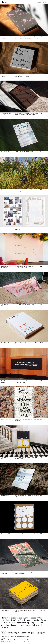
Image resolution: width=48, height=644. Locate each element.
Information (42, 2)
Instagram (27, 641)
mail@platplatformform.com (31, 640)
